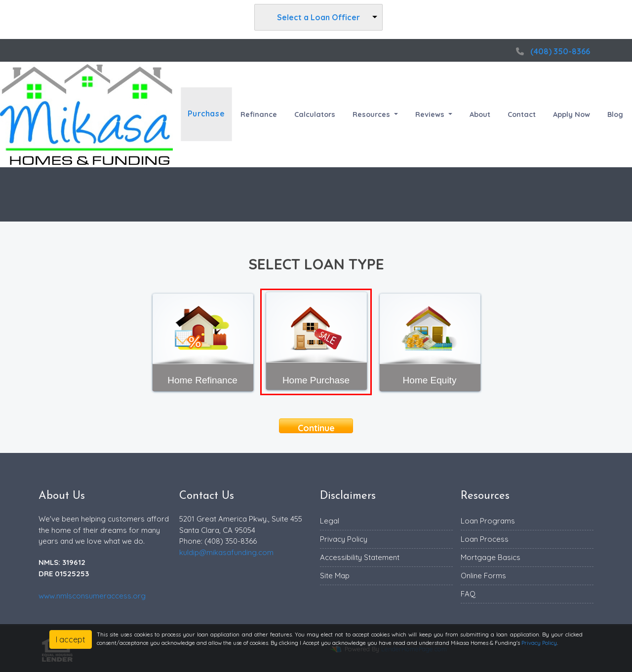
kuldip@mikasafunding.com (226, 552)
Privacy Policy (344, 539)
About (480, 114)
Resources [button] (372, 114)
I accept (71, 639)
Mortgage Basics (491, 557)
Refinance (259, 114)
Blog (615, 114)
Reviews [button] (431, 114)
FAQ (468, 594)
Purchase (206, 114)
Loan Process (485, 539)
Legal (330, 521)
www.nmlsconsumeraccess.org (92, 596)
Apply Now (572, 114)
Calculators (315, 114)
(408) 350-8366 (552, 51)
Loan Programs (488, 521)
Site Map (335, 576)
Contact (522, 114)
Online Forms (483, 576)
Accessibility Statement (360, 557)
